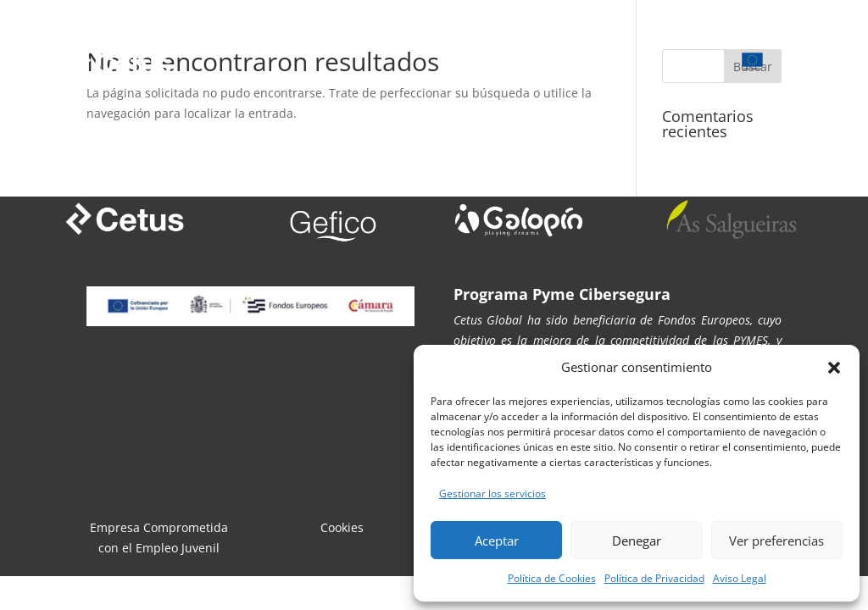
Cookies (342, 527)
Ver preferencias (776, 541)
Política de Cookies (552, 578)
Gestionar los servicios (492, 494)
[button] (834, 368)
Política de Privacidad (654, 578)
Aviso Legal (740, 578)
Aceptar (497, 541)
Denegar (637, 541)
